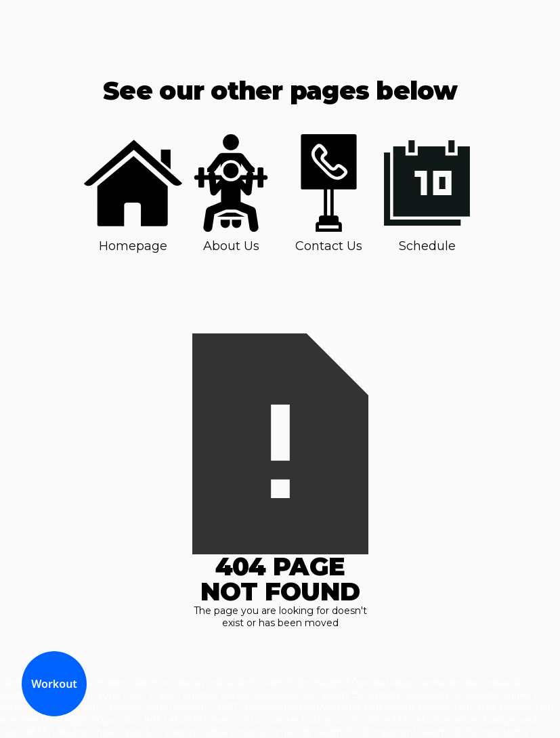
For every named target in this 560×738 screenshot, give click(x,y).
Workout (54, 684)
